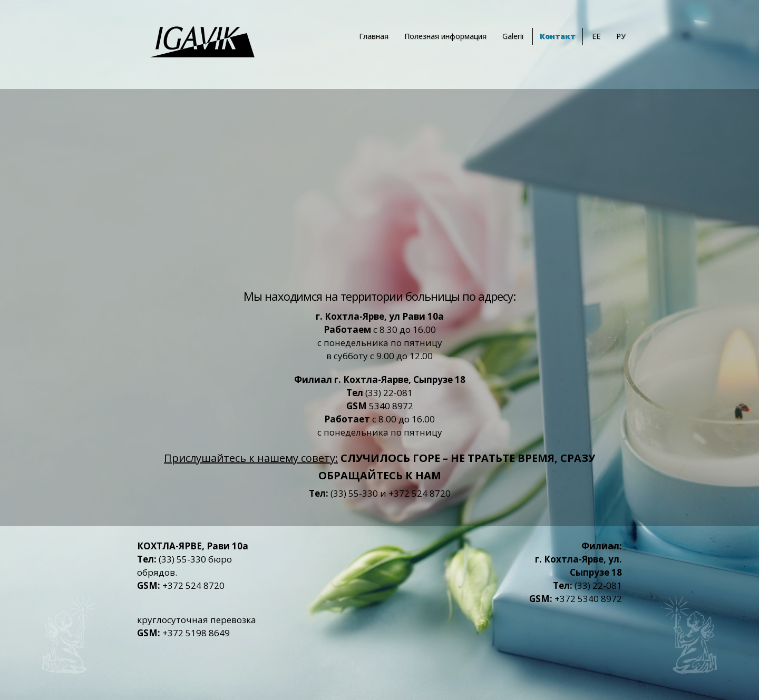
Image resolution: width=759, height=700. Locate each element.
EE (596, 36)
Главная (374, 36)
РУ (621, 36)
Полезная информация (445, 36)
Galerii (513, 36)
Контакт (558, 36)
